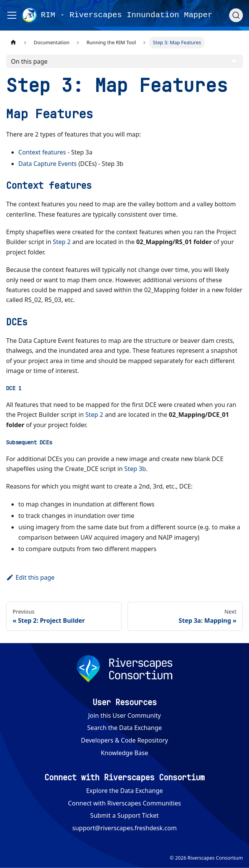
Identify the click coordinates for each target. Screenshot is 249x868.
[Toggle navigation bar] (12, 15)
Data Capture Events (48, 164)
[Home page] (13, 43)
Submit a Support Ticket (124, 815)
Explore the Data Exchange (124, 791)
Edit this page (30, 577)
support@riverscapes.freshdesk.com (124, 828)
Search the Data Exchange (124, 728)
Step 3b (135, 469)
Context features (42, 152)
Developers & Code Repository (124, 740)
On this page (29, 61)
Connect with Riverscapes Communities (124, 803)
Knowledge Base (124, 753)
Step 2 (62, 242)
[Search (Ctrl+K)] (236, 15)
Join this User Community (125, 715)
